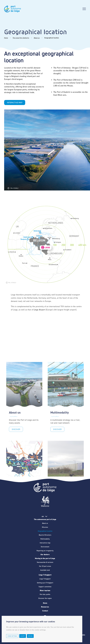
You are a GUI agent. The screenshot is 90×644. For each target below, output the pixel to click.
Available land (45, 570)
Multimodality (45, 539)
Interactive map (45, 543)
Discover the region (45, 598)
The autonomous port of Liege (45, 519)
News (45, 603)
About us (45, 523)
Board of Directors (45, 535)
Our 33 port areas (45, 566)
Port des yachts (45, 594)
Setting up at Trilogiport (45, 583)
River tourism (45, 590)
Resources (45, 607)
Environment (45, 547)
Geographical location (45, 531)
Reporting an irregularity (45, 551)
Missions (45, 527)
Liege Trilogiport (45, 575)
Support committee (45, 587)
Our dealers (45, 554)
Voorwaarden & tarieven (45, 562)
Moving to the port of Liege (45, 558)
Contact (45, 611)
